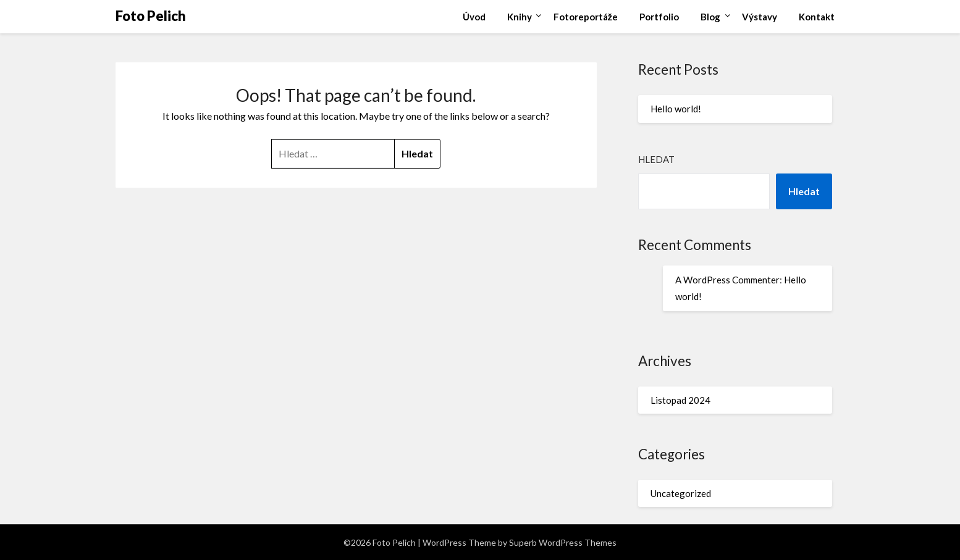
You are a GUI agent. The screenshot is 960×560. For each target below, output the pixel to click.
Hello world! (676, 109)
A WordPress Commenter (727, 280)
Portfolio (659, 17)
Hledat (656, 159)
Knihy (520, 17)
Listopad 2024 (680, 400)
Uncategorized (681, 493)
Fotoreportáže (586, 17)
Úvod (474, 17)
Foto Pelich (151, 16)
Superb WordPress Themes (563, 542)
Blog (710, 17)
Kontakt (817, 17)
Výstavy (760, 17)
